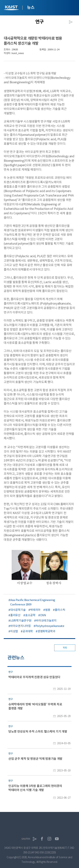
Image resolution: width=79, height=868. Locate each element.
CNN (43, 615)
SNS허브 (26, 839)
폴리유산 (15, 615)
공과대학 (28, 631)
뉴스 (31, 7)
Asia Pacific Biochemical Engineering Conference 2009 (33, 602)
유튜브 (57, 839)
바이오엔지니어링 (20, 626)
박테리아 (35, 610)
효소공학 (30, 615)
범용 (48, 610)
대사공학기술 (18, 610)
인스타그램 (49, 839)
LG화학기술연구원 (21, 621)
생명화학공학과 (46, 631)
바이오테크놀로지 (46, 621)
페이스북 (42, 839)
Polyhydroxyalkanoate (50, 626)
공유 (71, 22)
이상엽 (14, 631)
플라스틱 (60, 610)
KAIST (12, 8)
